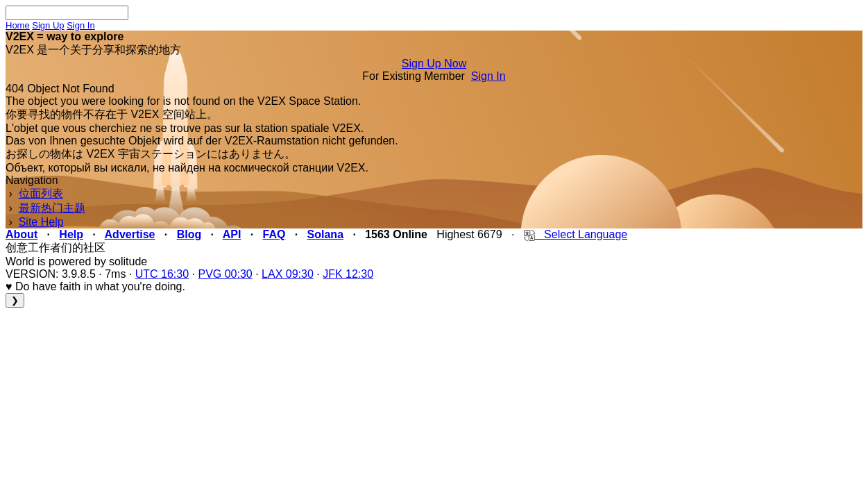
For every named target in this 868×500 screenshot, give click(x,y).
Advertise (130, 234)
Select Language (576, 234)
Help (71, 234)
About (22, 234)
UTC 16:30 (162, 274)
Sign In (80, 25)
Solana (325, 234)
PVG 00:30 (225, 274)
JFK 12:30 (348, 274)
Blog (189, 234)
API (232, 234)
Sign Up (48, 25)
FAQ (274, 234)
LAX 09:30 (288, 274)
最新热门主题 (52, 208)
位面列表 (41, 193)
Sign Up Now (434, 64)
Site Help (41, 222)
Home (18, 25)
